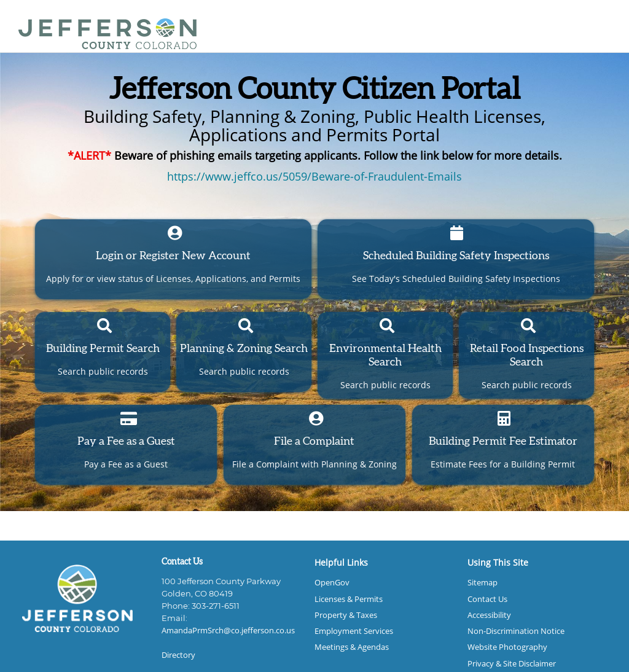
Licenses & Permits (349, 599)
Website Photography (507, 647)
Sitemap (482, 583)
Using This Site (498, 562)
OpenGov (332, 583)
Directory (178, 655)
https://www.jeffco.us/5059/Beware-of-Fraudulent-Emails (314, 176)
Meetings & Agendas (352, 647)
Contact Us (487, 599)
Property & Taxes (346, 615)
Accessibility (489, 615)
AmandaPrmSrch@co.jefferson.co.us (228, 631)
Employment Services (354, 631)
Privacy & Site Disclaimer (512, 664)
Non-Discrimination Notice (516, 631)
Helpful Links (341, 562)
